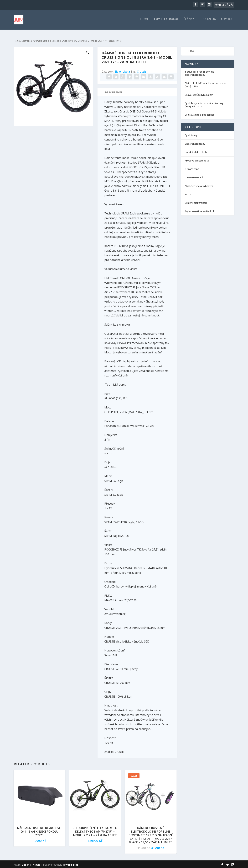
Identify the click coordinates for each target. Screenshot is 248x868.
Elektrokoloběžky (195, 143)
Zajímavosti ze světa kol (199, 211)
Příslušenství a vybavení (199, 185)
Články (189, 21)
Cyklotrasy (191, 135)
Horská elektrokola (196, 151)
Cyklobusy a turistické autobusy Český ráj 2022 (204, 104)
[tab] (137, 92)
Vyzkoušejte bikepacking (200, 114)
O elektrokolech (194, 177)
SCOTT (189, 194)
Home (144, 21)
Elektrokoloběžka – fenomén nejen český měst (206, 84)
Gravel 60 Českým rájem (199, 94)
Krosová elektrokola (197, 160)
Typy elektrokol (166, 21)
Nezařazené (192, 168)
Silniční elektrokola (196, 202)
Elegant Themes (31, 864)
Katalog (209, 21)
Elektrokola (27, 40)
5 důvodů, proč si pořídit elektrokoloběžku (199, 72)
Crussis (142, 71)
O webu (226, 21)
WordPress (72, 864)
